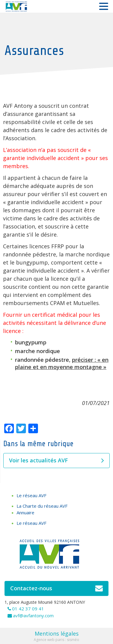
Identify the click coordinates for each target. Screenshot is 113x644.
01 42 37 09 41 (28, 609)
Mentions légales (57, 633)
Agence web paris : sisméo (56, 640)
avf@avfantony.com (33, 615)
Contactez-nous (56, 588)
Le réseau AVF (31, 495)
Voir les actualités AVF (56, 461)
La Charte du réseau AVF (42, 506)
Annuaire (25, 512)
